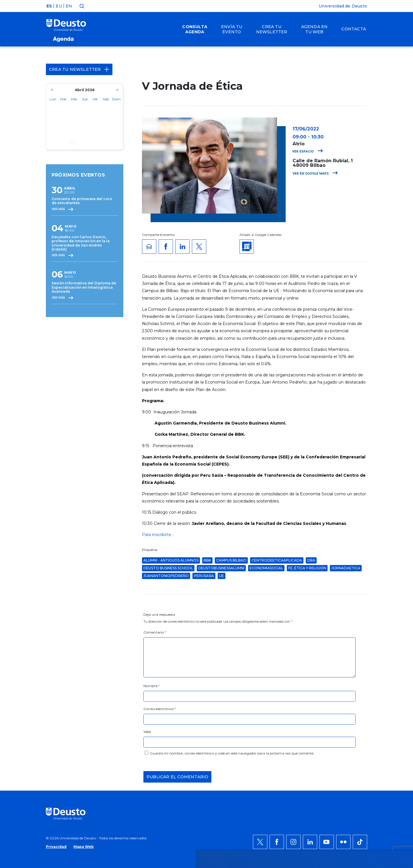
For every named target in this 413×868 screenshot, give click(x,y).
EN (69, 6)
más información (229, 701)
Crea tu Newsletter (79, 69)
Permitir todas (355, 688)
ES (49, 6)
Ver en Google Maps (315, 174)
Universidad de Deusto (343, 6)
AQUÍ (123, 708)
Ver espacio (308, 151)
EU (59, 6)
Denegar (348, 705)
